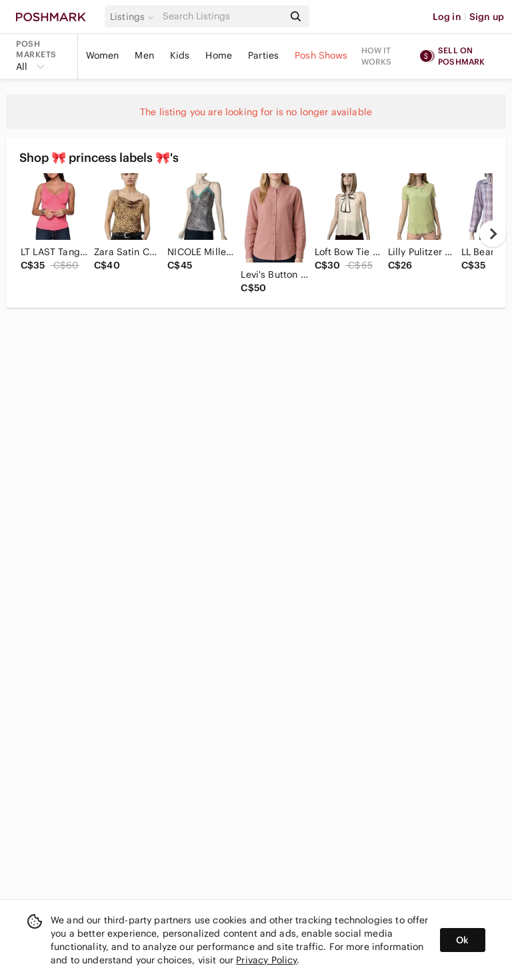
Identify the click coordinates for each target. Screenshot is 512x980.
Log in (447, 17)
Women (103, 55)
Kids (180, 55)
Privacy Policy (266, 960)
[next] (493, 234)
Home (219, 55)
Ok (462, 940)
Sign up (487, 17)
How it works (377, 56)
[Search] (222, 16)
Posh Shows (321, 55)
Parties (263, 55)
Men (144, 55)
